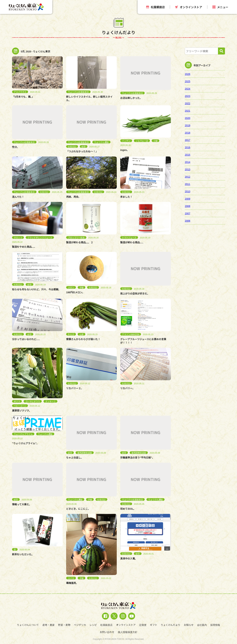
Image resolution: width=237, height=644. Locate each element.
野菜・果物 (64, 625)
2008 (188, 206)
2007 (188, 213)
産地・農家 (49, 625)
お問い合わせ (107, 632)
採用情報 (215, 625)
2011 (188, 184)
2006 (188, 221)
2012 (188, 177)
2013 (188, 169)
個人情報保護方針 (128, 632)
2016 (188, 147)
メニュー (220, 7)
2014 (188, 162)
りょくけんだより (171, 625)
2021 (188, 111)
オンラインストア (189, 7)
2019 (188, 125)
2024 (188, 89)
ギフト (154, 625)
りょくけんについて (28, 625)
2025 (188, 81)
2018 (188, 133)
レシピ (93, 625)
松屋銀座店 (155, 7)
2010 (188, 191)
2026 (188, 74)
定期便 (143, 625)
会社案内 (202, 625)
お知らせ (189, 625)
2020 (188, 118)
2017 (188, 140)
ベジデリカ (80, 625)
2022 (188, 103)
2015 (188, 155)
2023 (188, 96)
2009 (188, 199)
